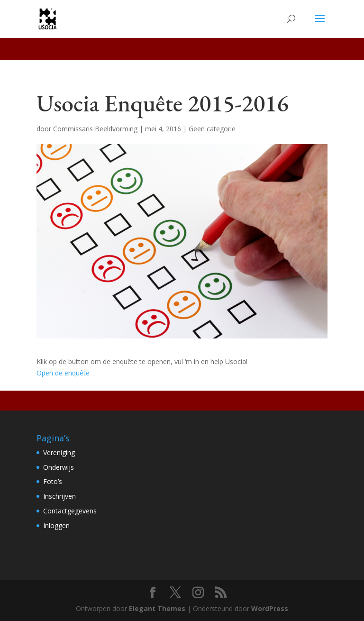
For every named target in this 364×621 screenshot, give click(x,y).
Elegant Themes (157, 608)
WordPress (270, 608)
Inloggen (56, 525)
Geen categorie (212, 129)
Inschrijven (59, 496)
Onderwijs (59, 467)
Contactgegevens (70, 511)
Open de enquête (63, 373)
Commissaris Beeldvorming (95, 129)
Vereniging (59, 452)
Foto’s (53, 481)
